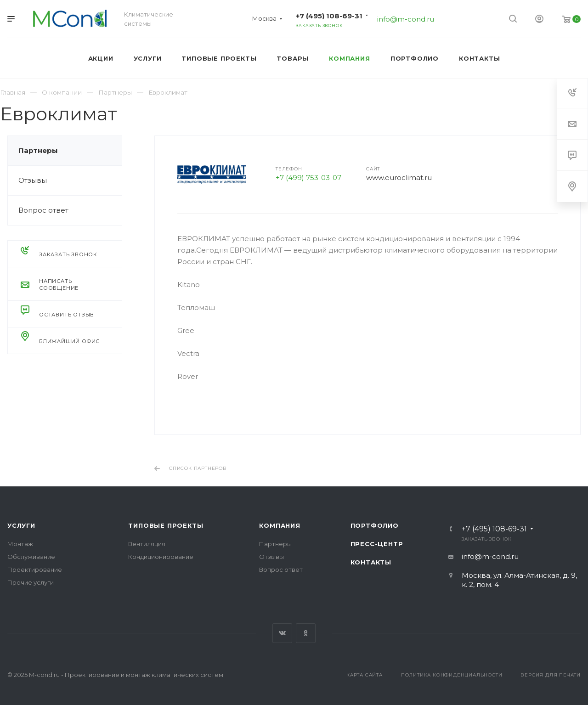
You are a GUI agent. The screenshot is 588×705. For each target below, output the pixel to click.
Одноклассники (306, 633)
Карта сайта (365, 675)
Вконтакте (282, 633)
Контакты (371, 562)
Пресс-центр (377, 544)
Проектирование (35, 570)
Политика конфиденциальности (452, 675)
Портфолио (375, 525)
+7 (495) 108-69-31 (329, 16)
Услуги (21, 525)
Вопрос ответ (43, 210)
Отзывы (33, 180)
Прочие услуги (31, 582)
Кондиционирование (161, 557)
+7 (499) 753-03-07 (308, 178)
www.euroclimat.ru (399, 178)
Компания (280, 525)
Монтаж (20, 544)
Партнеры (38, 150)
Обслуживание (31, 557)
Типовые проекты (166, 525)
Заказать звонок (319, 25)
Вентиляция (147, 544)
